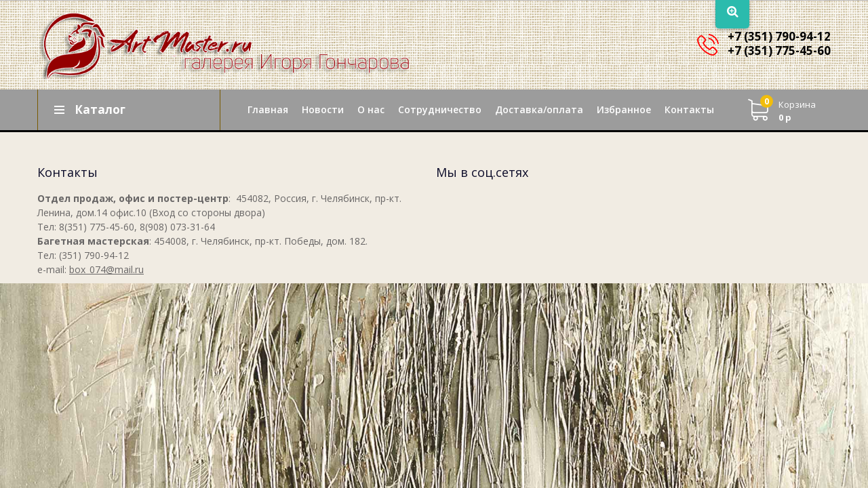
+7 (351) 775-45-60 (779, 50)
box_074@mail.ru (106, 269)
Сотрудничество (440, 109)
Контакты (689, 109)
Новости (323, 109)
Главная (268, 109)
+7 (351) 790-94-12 (779, 36)
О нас (371, 109)
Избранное (624, 109)
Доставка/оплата (539, 109)
